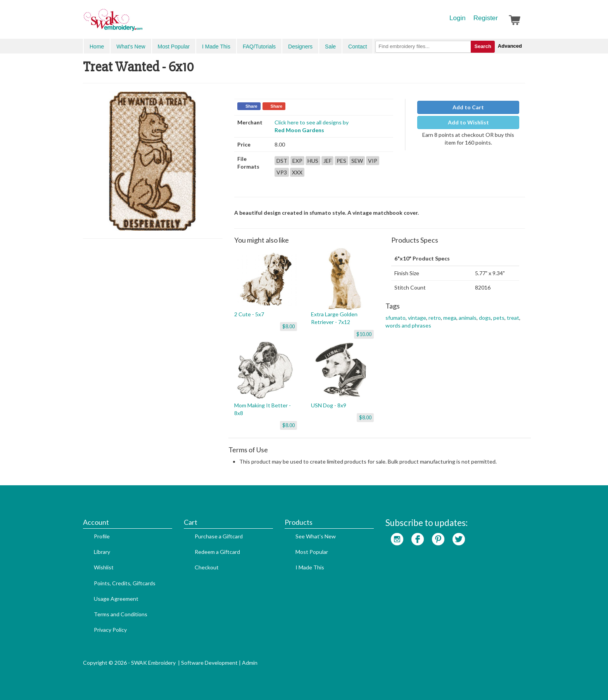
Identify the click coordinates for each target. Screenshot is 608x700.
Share (251, 106)
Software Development (209, 663)
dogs (485, 318)
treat (513, 318)
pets (499, 318)
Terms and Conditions (121, 614)
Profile (102, 536)
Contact (358, 47)
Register (486, 18)
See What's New (316, 536)
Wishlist (104, 567)
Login (458, 18)
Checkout (207, 567)
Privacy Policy (110, 630)
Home (97, 47)
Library (102, 552)
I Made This (216, 47)
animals (468, 318)
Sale (330, 47)
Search (483, 46)
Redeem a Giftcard (217, 552)
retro (435, 318)
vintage (417, 318)
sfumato (396, 318)
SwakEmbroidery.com (141, 23)
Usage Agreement (116, 599)
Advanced (510, 46)
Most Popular (174, 47)
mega (450, 318)
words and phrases (408, 325)
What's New (131, 47)
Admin (250, 663)
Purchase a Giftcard (219, 536)
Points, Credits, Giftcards (125, 583)
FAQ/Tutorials (259, 47)
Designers (300, 47)
